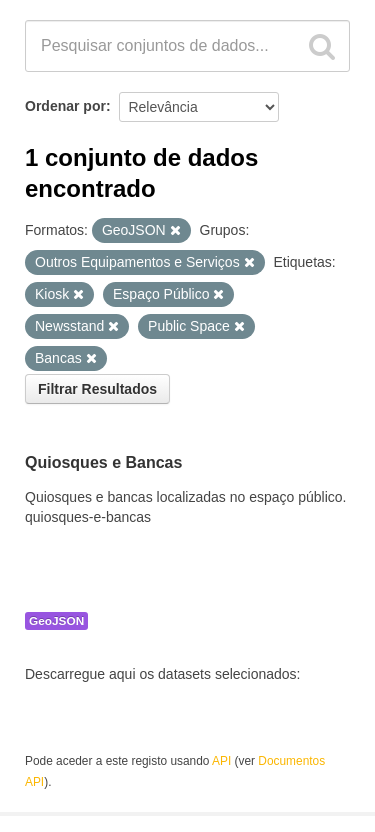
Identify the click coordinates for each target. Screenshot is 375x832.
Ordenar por (65, 106)
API (221, 761)
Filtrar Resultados (97, 389)
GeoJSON (56, 621)
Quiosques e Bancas (103, 463)
